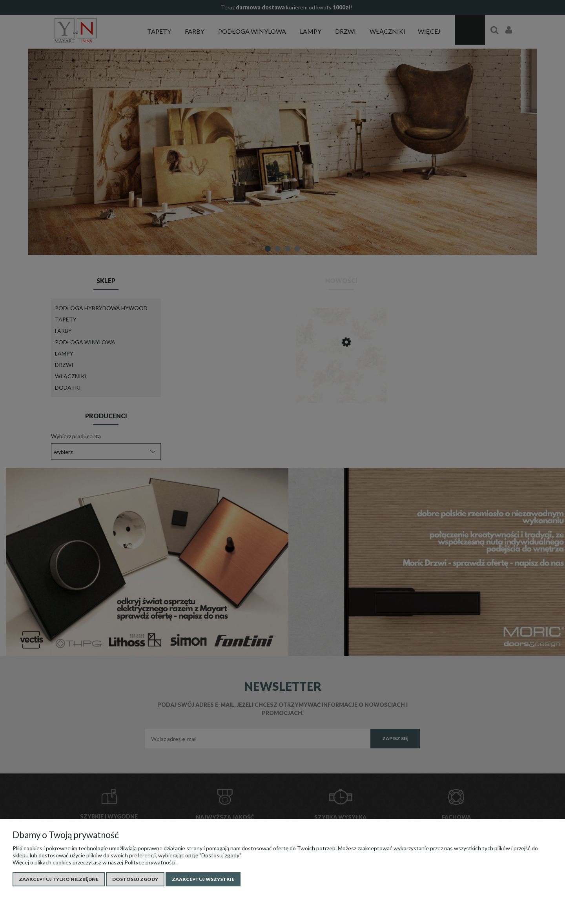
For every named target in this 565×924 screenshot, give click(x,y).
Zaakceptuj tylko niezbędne (59, 879)
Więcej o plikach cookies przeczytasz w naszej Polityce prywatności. (95, 862)
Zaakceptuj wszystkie (203, 879)
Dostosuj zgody (135, 879)
